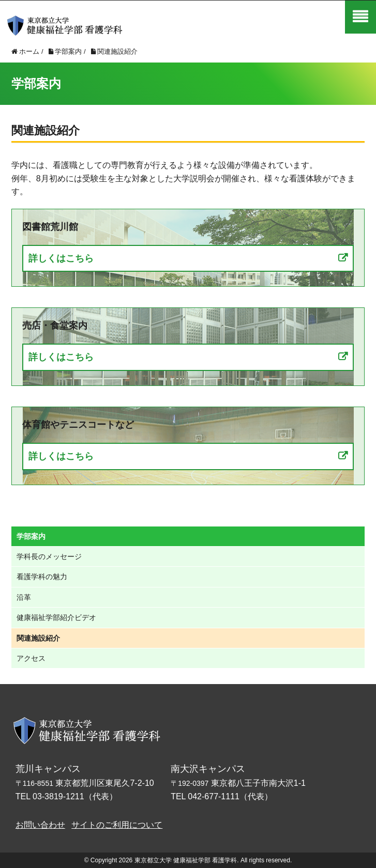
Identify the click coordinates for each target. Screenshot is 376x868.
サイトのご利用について (117, 825)
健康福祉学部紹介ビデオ (56, 617)
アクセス (31, 658)
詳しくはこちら (61, 258)
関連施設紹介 (38, 638)
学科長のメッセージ (49, 556)
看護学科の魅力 (42, 577)
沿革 (24, 597)
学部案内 (31, 536)
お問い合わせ (40, 825)
